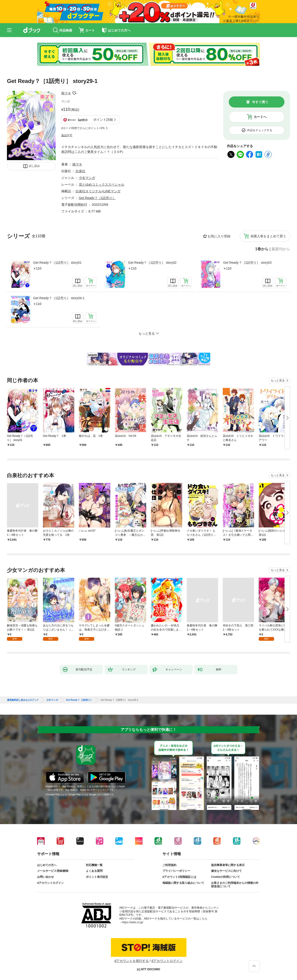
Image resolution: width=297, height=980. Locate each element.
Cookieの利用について (226, 877)
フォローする (74, 93)
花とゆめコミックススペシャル (102, 184)
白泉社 (81, 171)
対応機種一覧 (94, 865)
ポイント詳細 (103, 120)
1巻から (262, 249)
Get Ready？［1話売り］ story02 (152, 263)
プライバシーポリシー (176, 871)
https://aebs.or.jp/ (133, 922)
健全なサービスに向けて (226, 871)
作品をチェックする (260, 130)
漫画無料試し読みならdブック (23, 700)
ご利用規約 (169, 865)
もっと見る (278, 381)
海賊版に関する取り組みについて (183, 883)
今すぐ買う (260, 102)
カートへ (260, 117)
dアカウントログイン (50, 883)
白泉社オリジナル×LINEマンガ (98, 191)
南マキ (66, 93)
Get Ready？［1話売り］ (97, 198)
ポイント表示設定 (97, 877)
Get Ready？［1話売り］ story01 (57, 263)
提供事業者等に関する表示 (228, 865)
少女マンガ (87, 178)
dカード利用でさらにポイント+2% (83, 128)
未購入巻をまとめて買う (268, 236)
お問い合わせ (45, 877)
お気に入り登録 (219, 236)
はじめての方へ (47, 865)
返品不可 (67, 135)
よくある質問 (94, 871)
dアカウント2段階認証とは (179, 877)
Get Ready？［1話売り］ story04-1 (59, 298)
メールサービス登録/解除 (53, 871)
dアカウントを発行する (132, 961)
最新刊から (281, 249)
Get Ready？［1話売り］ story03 (247, 263)
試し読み (34, 166)
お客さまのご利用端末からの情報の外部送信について (235, 885)
